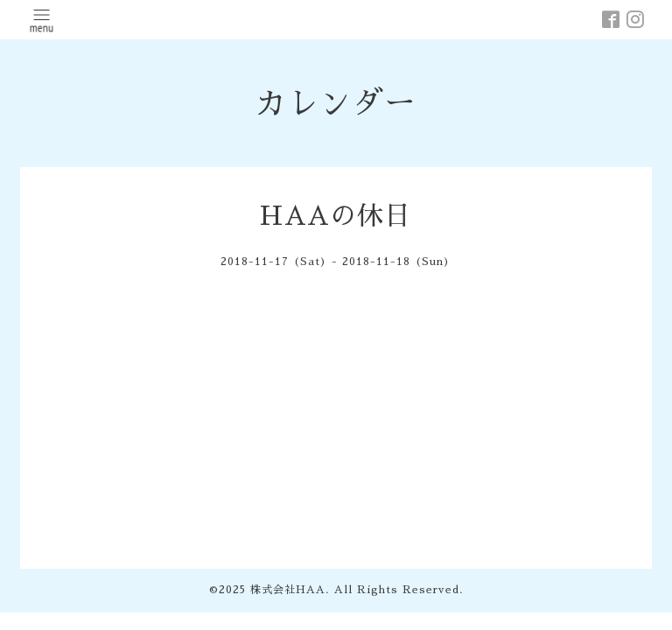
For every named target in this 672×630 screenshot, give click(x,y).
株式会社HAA (288, 590)
